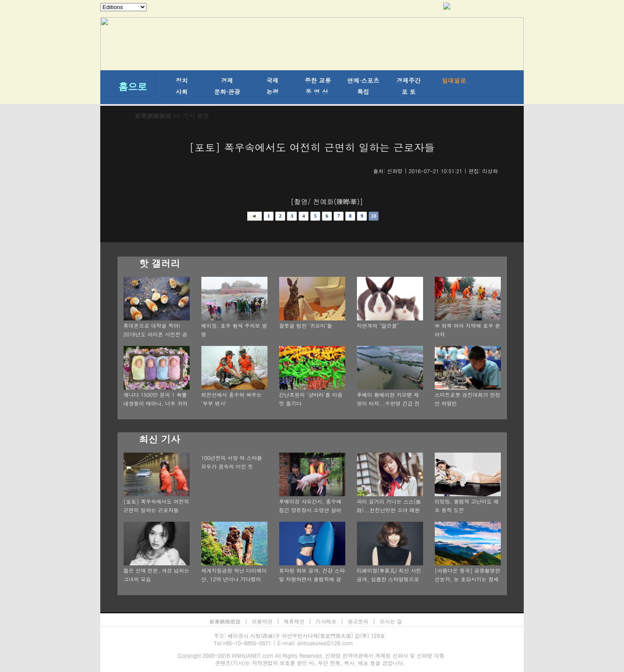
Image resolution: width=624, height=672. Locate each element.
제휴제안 (294, 621)
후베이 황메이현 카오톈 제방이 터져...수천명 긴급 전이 (388, 403)
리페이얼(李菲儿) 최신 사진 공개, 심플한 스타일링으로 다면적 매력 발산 (389, 579)
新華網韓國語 (153, 116)
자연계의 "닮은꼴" (378, 325)
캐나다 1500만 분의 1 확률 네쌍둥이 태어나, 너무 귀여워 (156, 403)
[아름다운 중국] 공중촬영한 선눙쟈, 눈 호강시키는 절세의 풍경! (468, 579)
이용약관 (262, 621)
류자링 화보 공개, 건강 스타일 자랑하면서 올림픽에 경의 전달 (312, 579)
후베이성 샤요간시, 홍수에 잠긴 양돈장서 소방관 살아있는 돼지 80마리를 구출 (310, 510)
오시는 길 (391, 621)
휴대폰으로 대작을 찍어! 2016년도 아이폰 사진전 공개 (156, 334)
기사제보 (326, 621)
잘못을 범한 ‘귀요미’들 (306, 325)
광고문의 (358, 621)
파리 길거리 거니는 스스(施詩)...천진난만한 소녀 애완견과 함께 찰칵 (389, 510)
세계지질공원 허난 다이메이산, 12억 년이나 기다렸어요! (234, 579)
